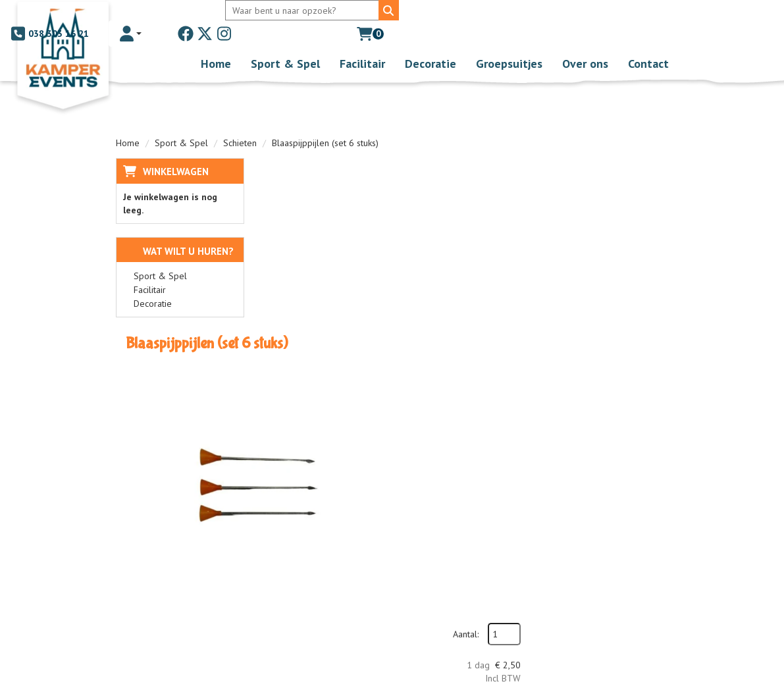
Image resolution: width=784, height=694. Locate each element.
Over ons (585, 43)
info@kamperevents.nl (175, 575)
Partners (311, 535)
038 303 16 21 (442, 13)
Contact (648, 43)
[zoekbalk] (285, 13)
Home (216, 43)
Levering (440, 522)
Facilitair (362, 43)
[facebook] (579, 13)
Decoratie (431, 43)
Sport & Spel (285, 43)
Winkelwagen (176, 151)
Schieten (240, 122)
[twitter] (598, 13)
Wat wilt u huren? (178, 231)
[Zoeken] (369, 13)
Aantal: (601, 178)
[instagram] (617, 13)
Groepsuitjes (509, 43)
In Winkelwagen (609, 253)
